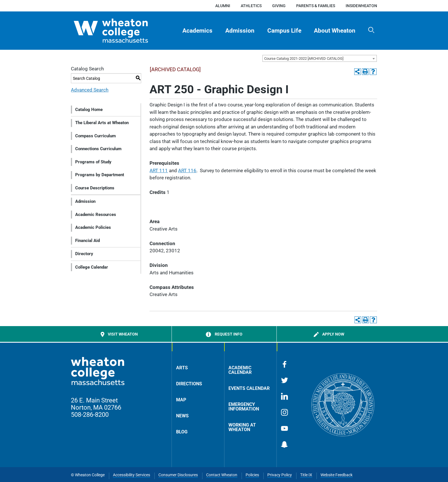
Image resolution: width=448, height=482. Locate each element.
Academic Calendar (240, 370)
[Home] (121, 31)
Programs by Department (100, 175)
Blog (182, 432)
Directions (189, 384)
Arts (182, 368)
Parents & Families (316, 6)
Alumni (223, 6)
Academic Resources (96, 215)
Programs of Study (93, 162)
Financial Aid (87, 241)
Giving (279, 6)
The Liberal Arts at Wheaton (102, 123)
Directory (84, 254)
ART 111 (159, 170)
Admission (240, 31)
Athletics (251, 6)
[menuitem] (198, 31)
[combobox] (320, 58)
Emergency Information (244, 407)
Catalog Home (89, 110)
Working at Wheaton (242, 427)
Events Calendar (249, 388)
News (182, 416)
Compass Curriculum (95, 136)
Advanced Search (90, 90)
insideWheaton (361, 6)
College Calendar (92, 267)
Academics (197, 31)
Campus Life (284, 31)
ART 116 (187, 170)
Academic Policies (93, 227)
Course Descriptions (95, 188)
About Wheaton (335, 31)
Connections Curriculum (98, 149)
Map (181, 400)
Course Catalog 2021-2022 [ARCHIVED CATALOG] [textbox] (304, 58)
